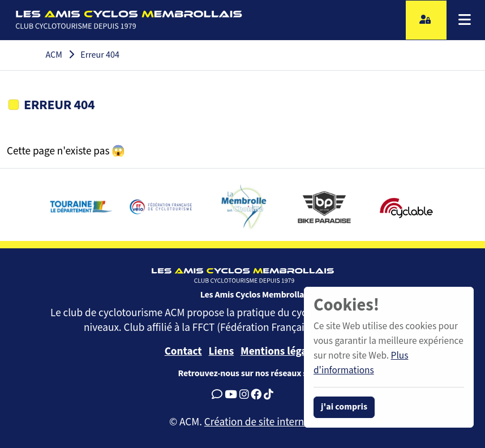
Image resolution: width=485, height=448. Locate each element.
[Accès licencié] (426, 20)
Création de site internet (259, 422)
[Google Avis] (217, 395)
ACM (54, 55)
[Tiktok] (269, 395)
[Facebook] (256, 395)
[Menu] (465, 20)
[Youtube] (231, 395)
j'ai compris (344, 407)
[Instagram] (244, 395)
